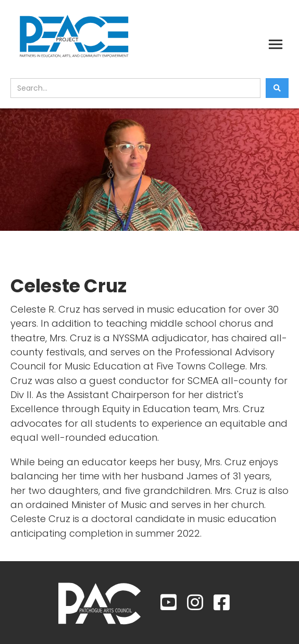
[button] (276, 44)
